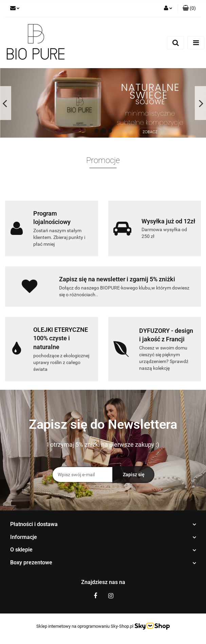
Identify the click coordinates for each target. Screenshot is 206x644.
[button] (189, 8)
